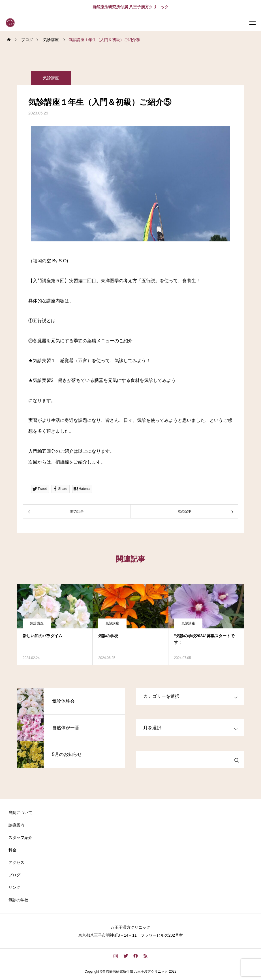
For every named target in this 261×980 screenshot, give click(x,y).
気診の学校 (18, 900)
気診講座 (51, 78)
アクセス (16, 862)
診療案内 (16, 825)
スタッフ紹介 (20, 837)
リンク (14, 887)
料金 (12, 850)
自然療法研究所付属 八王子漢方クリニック (130, 7)
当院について (20, 813)
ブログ (14, 875)
